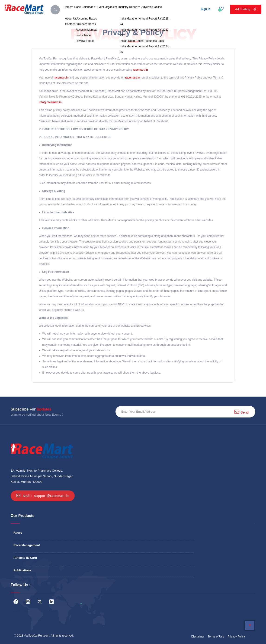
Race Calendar (95, 13)
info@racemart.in (50, 102)
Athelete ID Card (25, 558)
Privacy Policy (236, 637)
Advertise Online (187, 13)
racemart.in (140, 70)
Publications (22, 570)
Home (71, 13)
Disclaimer (198, 637)
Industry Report (156, 13)
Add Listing (246, 9)
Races (18, 533)
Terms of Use (216, 637)
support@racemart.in (51, 496)
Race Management (27, 545)
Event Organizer (125, 13)
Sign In (205, 9)
